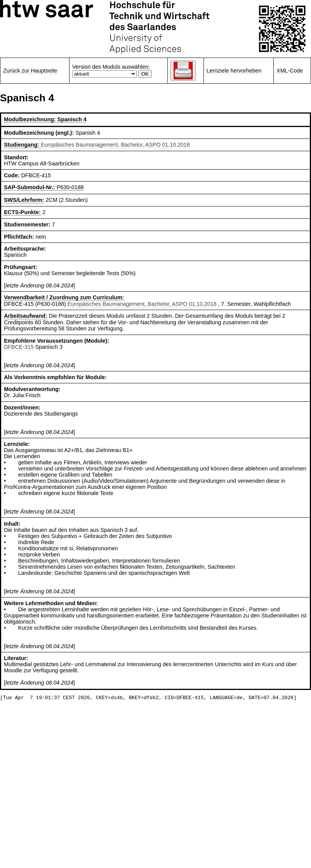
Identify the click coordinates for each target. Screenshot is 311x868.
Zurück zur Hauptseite (30, 71)
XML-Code (290, 71)
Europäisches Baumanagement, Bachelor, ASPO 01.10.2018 (115, 145)
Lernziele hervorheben (234, 71)
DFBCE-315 (19, 347)
